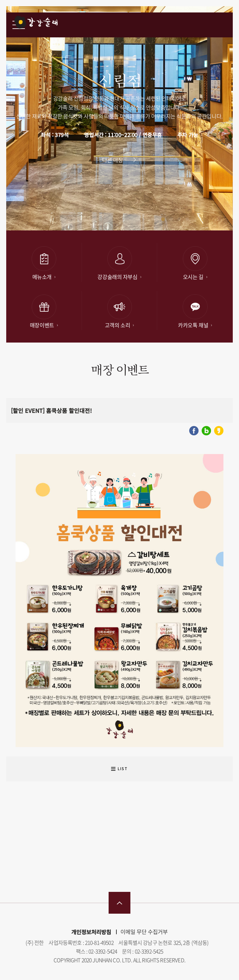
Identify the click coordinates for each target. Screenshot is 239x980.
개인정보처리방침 (91, 932)
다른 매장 (113, 160)
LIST (123, 769)
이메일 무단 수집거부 (144, 932)
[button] (163, 219)
